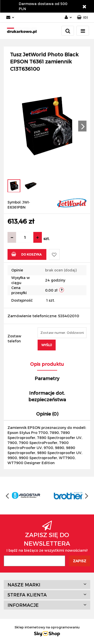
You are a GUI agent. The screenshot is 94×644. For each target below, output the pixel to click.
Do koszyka (26, 254)
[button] (82, 17)
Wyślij (47, 345)
